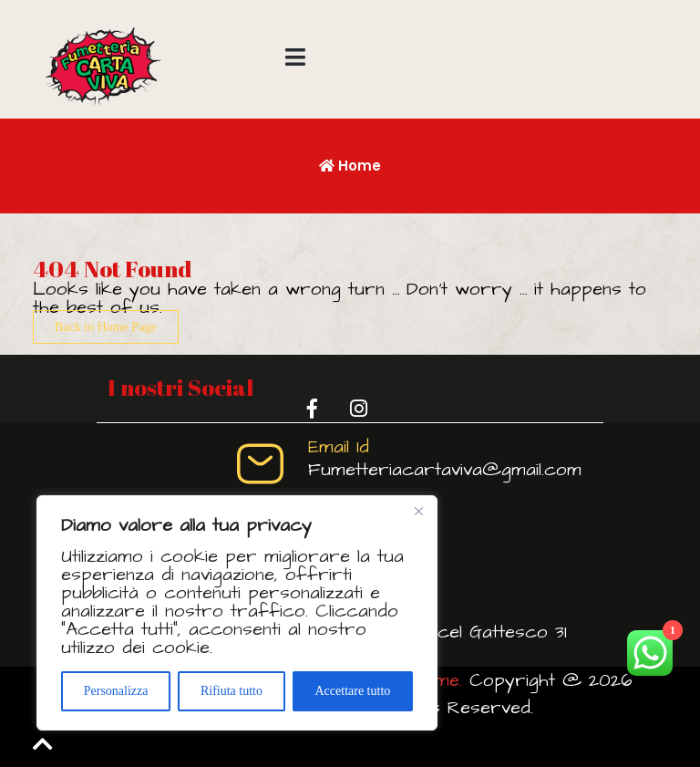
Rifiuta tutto (232, 691)
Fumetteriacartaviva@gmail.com (445, 470)
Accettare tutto (352, 691)
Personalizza (116, 691)
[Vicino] (418, 511)
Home (350, 166)
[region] (237, 613)
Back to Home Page (106, 327)
